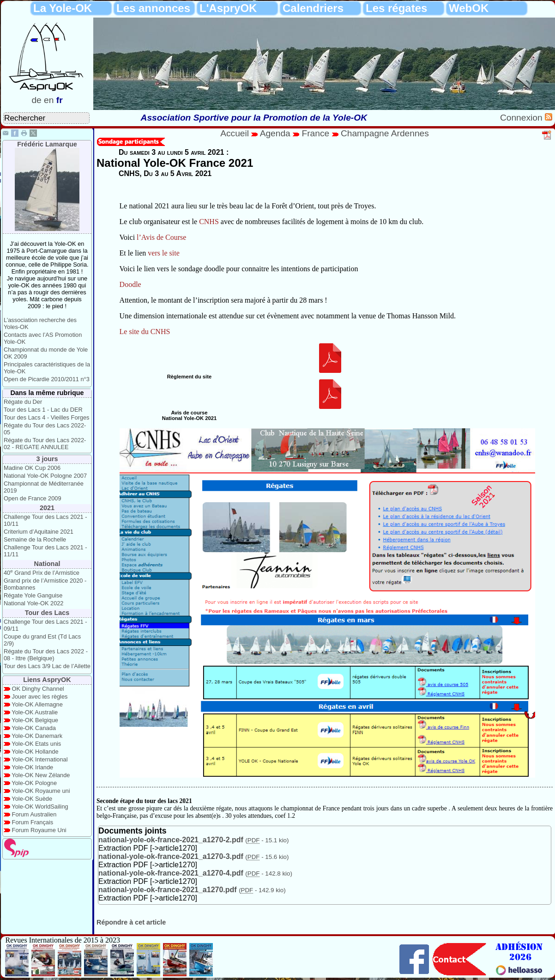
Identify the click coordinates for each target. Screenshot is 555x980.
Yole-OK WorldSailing (40, 807)
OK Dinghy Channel (38, 689)
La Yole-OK (63, 8)
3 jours (47, 459)
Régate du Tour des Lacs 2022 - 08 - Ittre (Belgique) (46, 655)
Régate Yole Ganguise (33, 595)
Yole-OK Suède (32, 799)
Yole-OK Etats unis (36, 744)
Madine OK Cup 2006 (32, 468)
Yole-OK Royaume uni (41, 791)
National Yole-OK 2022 (34, 603)
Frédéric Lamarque (47, 144)
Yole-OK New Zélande (41, 775)
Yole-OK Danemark (37, 736)
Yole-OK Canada (34, 728)
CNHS (209, 222)
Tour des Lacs (47, 613)
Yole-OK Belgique (35, 720)
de (36, 100)
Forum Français (33, 822)
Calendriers (313, 8)
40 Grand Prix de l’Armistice (42, 573)
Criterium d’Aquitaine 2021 (39, 532)
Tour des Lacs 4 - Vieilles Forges (46, 417)
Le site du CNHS (145, 332)
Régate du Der (23, 402)
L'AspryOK (228, 8)
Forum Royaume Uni (39, 830)
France (315, 133)
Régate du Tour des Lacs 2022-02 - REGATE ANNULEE (45, 444)
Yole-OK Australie (35, 712)
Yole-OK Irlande (32, 767)
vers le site (163, 253)
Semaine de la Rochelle (35, 539)
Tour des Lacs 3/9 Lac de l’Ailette (47, 666)
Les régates (396, 8)
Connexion (522, 118)
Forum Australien (34, 814)
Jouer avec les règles (40, 697)
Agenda (277, 133)
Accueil (235, 133)
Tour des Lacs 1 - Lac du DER (43, 410)
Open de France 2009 (33, 498)
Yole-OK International (39, 759)
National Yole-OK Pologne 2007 (45, 476)
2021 (47, 508)
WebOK (469, 8)
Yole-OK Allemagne (37, 704)
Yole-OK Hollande (35, 752)
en (49, 100)
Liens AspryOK (47, 680)
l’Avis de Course (161, 237)
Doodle (130, 284)
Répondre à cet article (131, 922)
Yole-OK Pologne (34, 783)
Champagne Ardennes (385, 133)
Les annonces (153, 8)
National (47, 564)
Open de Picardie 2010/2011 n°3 (47, 379)
